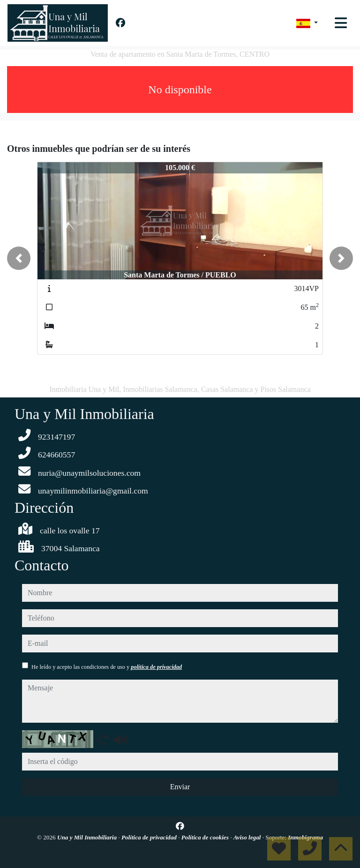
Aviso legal (248, 837)
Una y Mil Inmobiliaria (88, 837)
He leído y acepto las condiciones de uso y (107, 667)
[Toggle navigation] (341, 23)
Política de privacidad (150, 837)
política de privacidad (156, 667)
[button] (19, 258)
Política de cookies (206, 837)
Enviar (180, 787)
